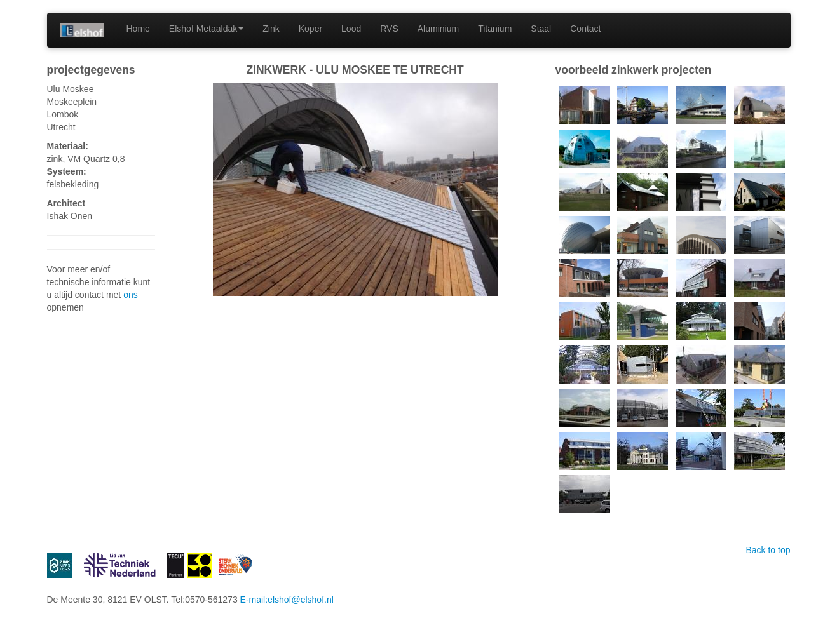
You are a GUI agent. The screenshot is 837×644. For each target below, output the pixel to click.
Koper (310, 29)
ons (131, 295)
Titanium (495, 29)
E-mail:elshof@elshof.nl (287, 600)
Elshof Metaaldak (206, 29)
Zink (271, 29)
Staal (541, 29)
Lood (351, 29)
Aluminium (438, 29)
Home (138, 29)
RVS (389, 29)
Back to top (768, 550)
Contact (585, 29)
